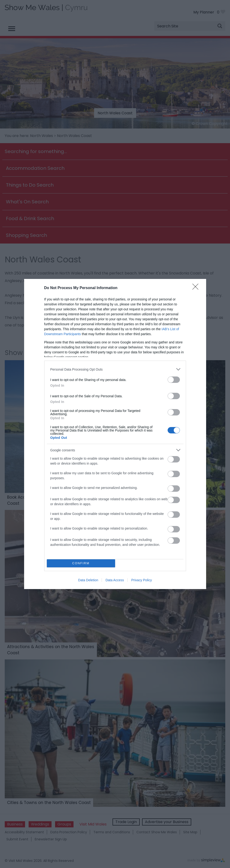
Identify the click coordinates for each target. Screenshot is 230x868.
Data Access (115, 580)
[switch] (174, 380)
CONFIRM (81, 563)
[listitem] (115, 369)
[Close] (197, 288)
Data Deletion (88, 580)
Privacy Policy (141, 580)
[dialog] (115, 434)
